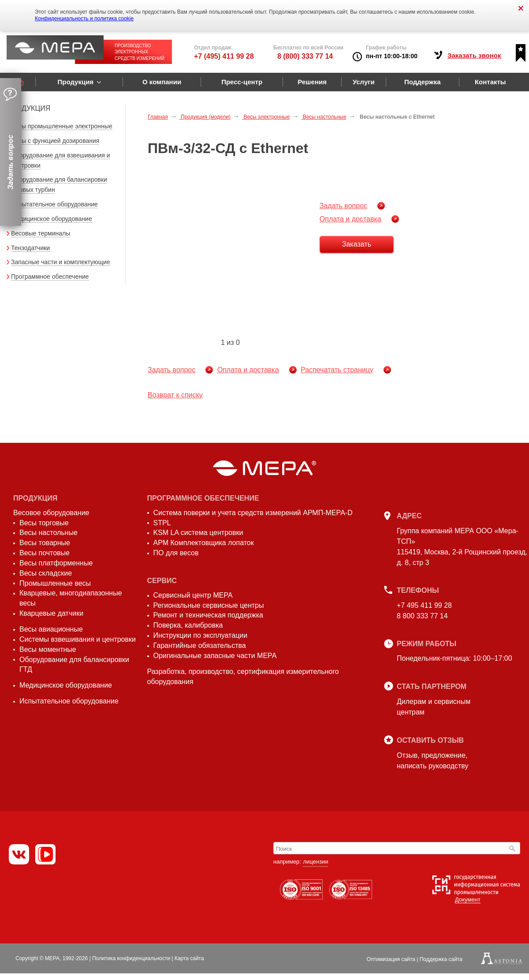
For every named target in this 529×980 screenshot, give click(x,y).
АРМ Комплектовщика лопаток (204, 543)
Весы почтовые (45, 553)
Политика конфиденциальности (131, 958)
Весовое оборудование (51, 513)
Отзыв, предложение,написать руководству (432, 761)
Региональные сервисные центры (209, 605)
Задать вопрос (343, 206)
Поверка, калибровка (188, 625)
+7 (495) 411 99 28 (224, 56)
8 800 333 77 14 (422, 616)
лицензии (315, 862)
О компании (162, 82)
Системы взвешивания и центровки (78, 639)
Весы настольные (48, 533)
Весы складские (46, 573)
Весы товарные (45, 543)
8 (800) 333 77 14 (305, 56)
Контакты (490, 82)
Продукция (75, 82)
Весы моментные (48, 649)
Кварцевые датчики (51, 613)
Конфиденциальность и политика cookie (84, 19)
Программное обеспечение (50, 277)
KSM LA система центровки (198, 533)
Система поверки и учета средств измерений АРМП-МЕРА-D (253, 513)
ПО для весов (176, 553)
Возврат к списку (175, 395)
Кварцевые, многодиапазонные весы (71, 598)
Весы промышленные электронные (62, 126)
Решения (312, 82)
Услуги (364, 82)
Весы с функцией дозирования (55, 141)
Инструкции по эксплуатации (201, 635)
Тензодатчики (30, 248)
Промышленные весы (55, 583)
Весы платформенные (56, 563)
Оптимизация (391, 959)
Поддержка (423, 82)
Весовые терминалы (41, 233)
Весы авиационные (51, 629)
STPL (162, 523)
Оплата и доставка (350, 219)
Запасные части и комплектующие (61, 262)
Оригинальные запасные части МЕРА (215, 656)
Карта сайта (189, 958)
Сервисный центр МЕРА (193, 595)
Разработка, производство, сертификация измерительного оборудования (243, 677)
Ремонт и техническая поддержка (208, 615)
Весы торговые (44, 523)
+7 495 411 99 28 (424, 605)
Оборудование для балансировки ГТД (74, 665)
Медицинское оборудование (52, 219)
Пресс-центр (242, 82)
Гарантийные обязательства (200, 645)
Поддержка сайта (441, 959)
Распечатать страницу (337, 370)
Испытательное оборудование (54, 204)
